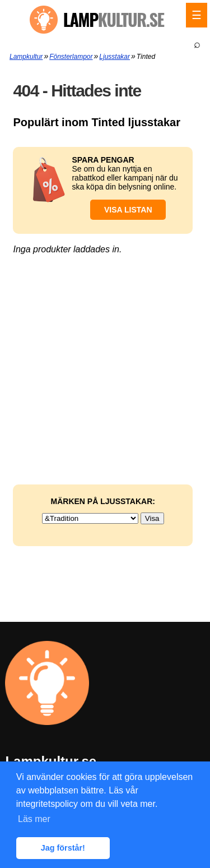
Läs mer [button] (34, 819)
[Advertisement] (105, 307)
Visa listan (128, 210)
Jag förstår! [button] (63, 848)
